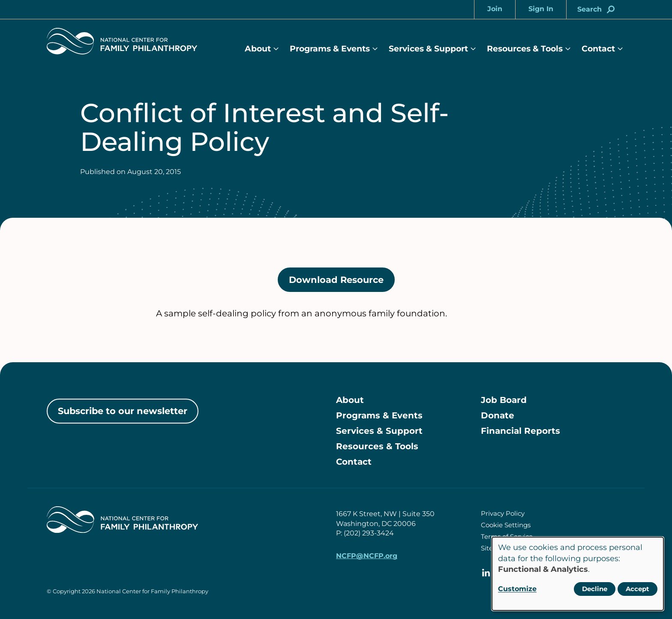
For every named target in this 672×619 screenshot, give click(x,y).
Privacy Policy (503, 513)
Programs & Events (330, 49)
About (258, 49)
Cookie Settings (506, 525)
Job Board (504, 400)
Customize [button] (517, 589)
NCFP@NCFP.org (367, 556)
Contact (598, 49)
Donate (498, 415)
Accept (637, 589)
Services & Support (428, 49)
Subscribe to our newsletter (123, 411)
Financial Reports (520, 431)
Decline (595, 589)
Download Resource (342, 283)
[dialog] (578, 574)
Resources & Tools (525, 49)
